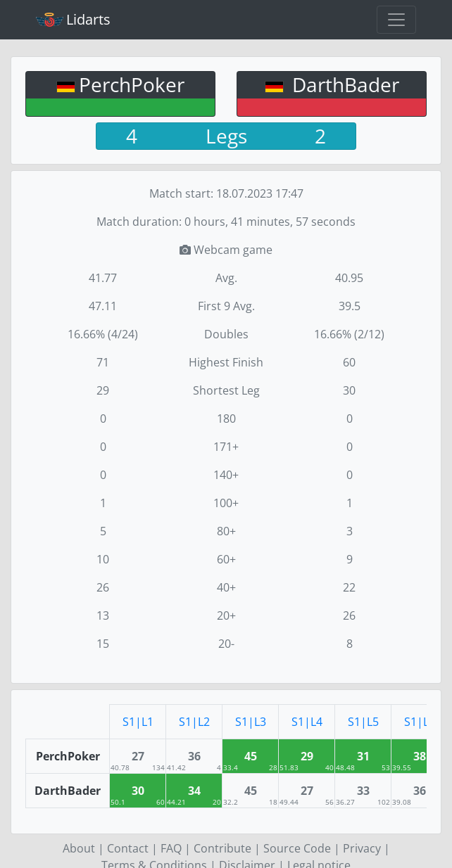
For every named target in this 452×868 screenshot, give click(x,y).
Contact (128, 848)
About (79, 848)
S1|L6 (420, 722)
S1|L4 (307, 722)
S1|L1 (138, 722)
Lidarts (73, 19)
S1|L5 (363, 722)
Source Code (297, 848)
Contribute (222, 848)
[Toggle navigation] (396, 20)
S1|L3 (251, 722)
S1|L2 (194, 722)
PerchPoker (132, 84)
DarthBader (343, 84)
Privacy (362, 848)
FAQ (171, 848)
